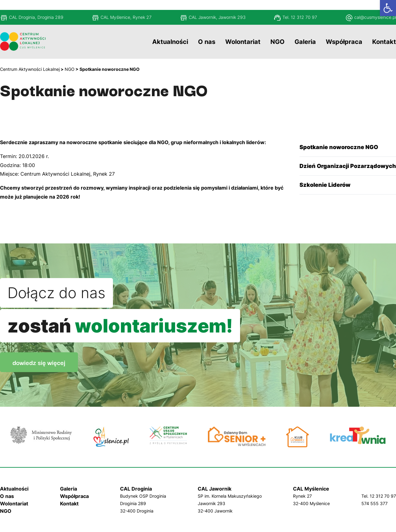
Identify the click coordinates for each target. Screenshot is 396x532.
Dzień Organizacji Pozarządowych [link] (348, 166)
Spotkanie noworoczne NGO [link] (339, 147)
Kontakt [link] (69, 504)
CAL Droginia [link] (136, 489)
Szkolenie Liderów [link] (325, 185)
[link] (388, 8)
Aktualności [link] (14, 489)
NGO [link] (6, 511)
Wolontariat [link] (14, 504)
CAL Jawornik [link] (215, 489)
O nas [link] (7, 496)
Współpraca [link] (74, 496)
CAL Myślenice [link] (311, 489)
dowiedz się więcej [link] (39, 362)
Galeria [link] (69, 489)
